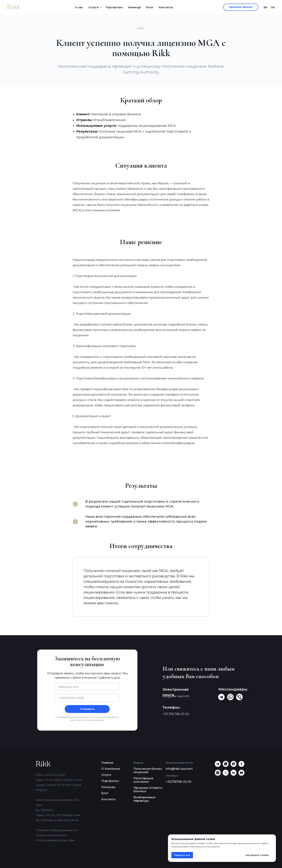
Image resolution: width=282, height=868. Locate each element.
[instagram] (218, 775)
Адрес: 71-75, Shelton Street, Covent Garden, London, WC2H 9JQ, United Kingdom (59, 785)
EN (265, 7)
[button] (241, 7)
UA (273, 7)
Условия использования (51, 835)
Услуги (94, 7)
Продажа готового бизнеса (148, 789)
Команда (134, 7)
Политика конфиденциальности (57, 830)
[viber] (234, 766)
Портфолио (114, 7)
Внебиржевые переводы (144, 799)
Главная (107, 763)
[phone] (87, 698)
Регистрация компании (143, 780)
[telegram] (218, 766)
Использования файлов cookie (55, 840)
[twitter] (226, 775)
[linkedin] (234, 775)
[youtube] (241, 775)
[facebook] (241, 766)
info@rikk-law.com (179, 769)
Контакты (166, 7)
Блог (150, 7)
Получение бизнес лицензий (148, 770)
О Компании (111, 769)
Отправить (87, 709)
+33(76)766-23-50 (178, 782)
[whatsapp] (226, 766)
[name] (87, 687)
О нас (79, 7)
